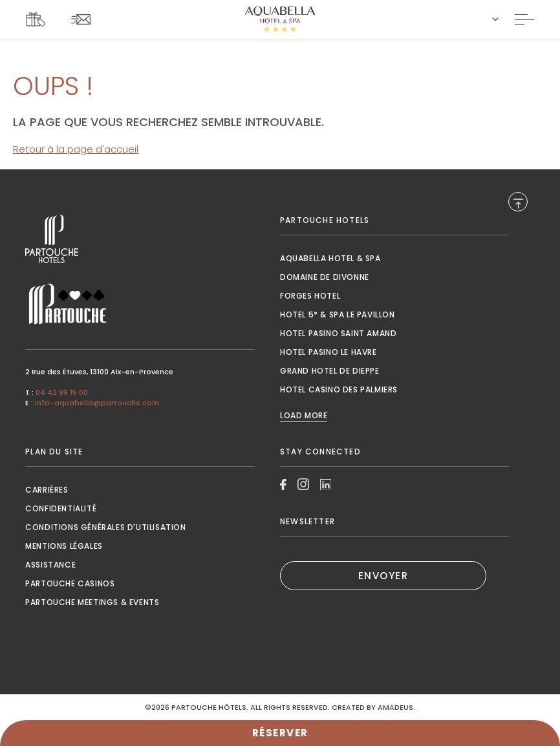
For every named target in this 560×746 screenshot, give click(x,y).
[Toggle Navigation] (524, 19)
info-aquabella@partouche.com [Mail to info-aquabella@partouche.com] (97, 403)
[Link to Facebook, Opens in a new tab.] (283, 485)
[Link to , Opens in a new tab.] (140, 239)
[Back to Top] (518, 202)
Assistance (50, 565)
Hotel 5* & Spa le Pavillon (338, 314)
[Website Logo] (280, 19)
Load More (304, 416)
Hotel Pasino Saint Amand (338, 333)
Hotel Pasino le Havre (328, 352)
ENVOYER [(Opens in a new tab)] (383, 576)
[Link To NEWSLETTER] (84, 19)
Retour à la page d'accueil (76, 149)
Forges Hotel (310, 296)
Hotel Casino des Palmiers (339, 389)
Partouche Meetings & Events (92, 602)
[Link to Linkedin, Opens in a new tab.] (326, 485)
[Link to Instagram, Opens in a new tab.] (303, 484)
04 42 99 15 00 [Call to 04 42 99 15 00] (62, 392)
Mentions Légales (64, 546)
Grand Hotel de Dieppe (330, 371)
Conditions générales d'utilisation (105, 527)
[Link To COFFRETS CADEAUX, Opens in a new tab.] (39, 19)
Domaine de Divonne (325, 277)
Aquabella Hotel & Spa (330, 258)
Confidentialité (61, 508)
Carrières (47, 490)
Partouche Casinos (70, 583)
